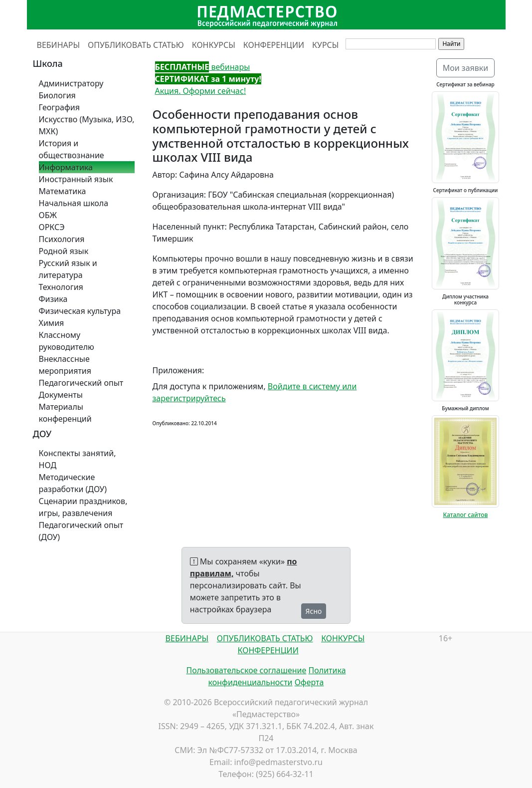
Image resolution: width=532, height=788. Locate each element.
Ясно (314, 611)
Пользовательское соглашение (246, 670)
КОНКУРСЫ (214, 45)
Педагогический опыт (81, 383)
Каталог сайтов (466, 515)
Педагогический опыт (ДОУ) (81, 531)
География (59, 107)
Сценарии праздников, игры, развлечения (83, 507)
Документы (61, 395)
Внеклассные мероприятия (65, 365)
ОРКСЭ (52, 227)
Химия (52, 323)
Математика (63, 191)
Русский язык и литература (68, 269)
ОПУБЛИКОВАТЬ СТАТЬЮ (136, 45)
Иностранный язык (76, 179)
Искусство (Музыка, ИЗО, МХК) (87, 125)
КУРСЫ (325, 45)
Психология (62, 239)
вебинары (203, 67)
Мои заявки (466, 68)
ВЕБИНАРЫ (59, 45)
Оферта (309, 682)
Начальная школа (74, 203)
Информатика (66, 167)
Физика (53, 299)
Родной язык (64, 251)
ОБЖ (48, 215)
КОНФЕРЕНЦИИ (274, 45)
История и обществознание (72, 149)
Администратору (71, 83)
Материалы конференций (65, 413)
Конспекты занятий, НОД (78, 459)
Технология (61, 287)
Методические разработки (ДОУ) (73, 483)
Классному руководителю (67, 341)
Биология (57, 95)
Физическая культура (80, 311)
